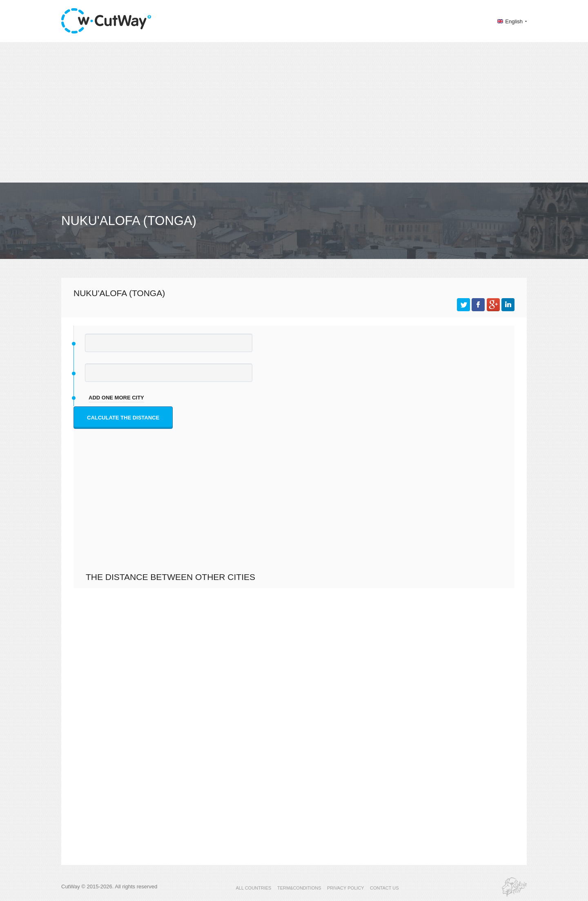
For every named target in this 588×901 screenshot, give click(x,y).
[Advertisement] (294, 112)
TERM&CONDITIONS (299, 888)
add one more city (116, 398)
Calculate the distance (123, 418)
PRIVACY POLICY (346, 888)
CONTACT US (384, 888)
